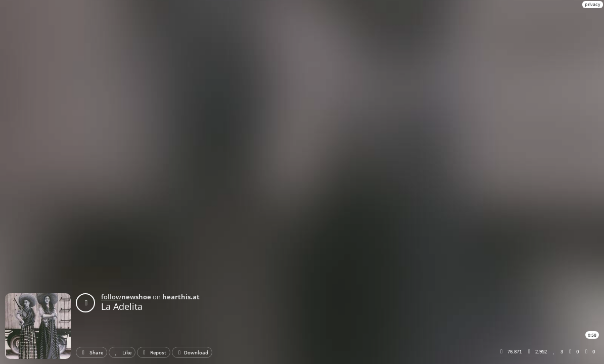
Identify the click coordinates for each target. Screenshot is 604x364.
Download (192, 352)
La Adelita (122, 306)
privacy (593, 4)
